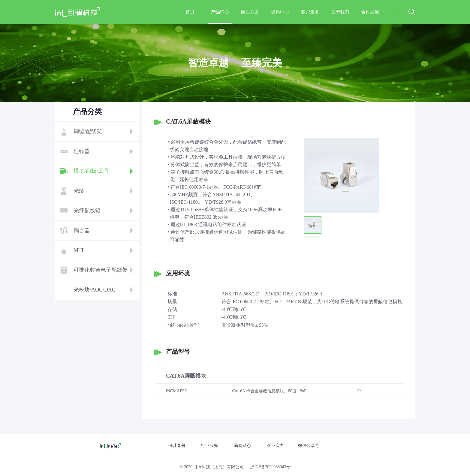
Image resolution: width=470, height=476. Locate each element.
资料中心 (280, 12)
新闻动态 (243, 446)
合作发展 (370, 12)
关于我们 (340, 12)
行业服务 (209, 446)
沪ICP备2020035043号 (270, 467)
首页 (190, 12)
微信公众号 (309, 446)
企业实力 (276, 446)
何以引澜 (176, 446)
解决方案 (250, 12)
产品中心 (220, 17)
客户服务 (310, 12)
